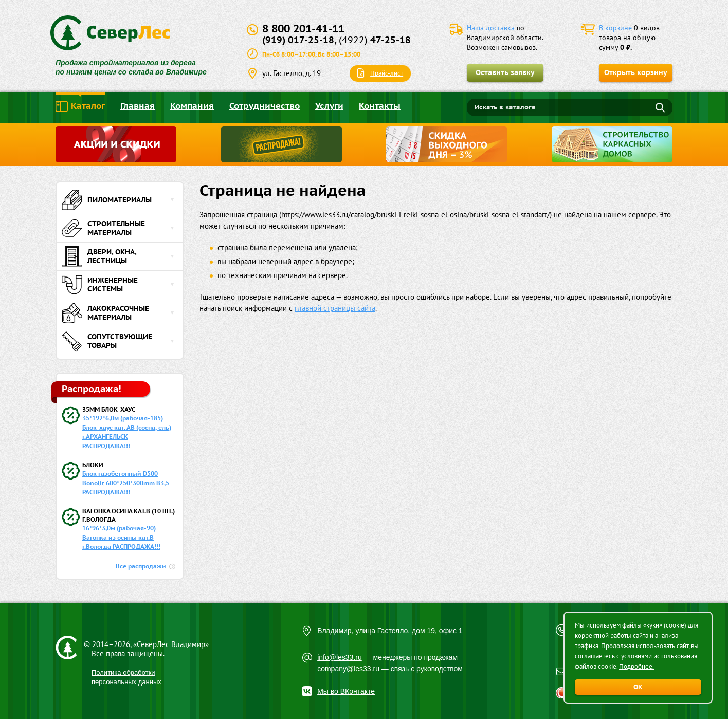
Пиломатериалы (107, 200)
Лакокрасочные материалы (105, 313)
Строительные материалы (103, 228)
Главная (138, 106)
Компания (192, 106)
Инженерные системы (100, 285)
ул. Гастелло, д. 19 (292, 73)
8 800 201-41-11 (303, 29)
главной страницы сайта (335, 308)
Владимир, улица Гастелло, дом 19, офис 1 (390, 631)
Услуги (329, 106)
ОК (638, 687)
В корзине (615, 28)
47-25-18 (375, 40)
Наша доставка (491, 28)
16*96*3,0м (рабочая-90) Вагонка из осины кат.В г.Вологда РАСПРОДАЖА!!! (121, 537)
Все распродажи (141, 566)
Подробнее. (636, 666)
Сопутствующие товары (107, 341)
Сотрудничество (265, 106)
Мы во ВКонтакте (346, 691)
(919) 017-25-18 (298, 40)
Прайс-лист (387, 73)
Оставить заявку (505, 72)
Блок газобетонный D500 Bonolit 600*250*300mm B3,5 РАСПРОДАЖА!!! (126, 483)
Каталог (80, 106)
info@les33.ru (340, 657)
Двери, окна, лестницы (99, 256)
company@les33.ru (348, 669)
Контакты (380, 106)
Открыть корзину (636, 72)
